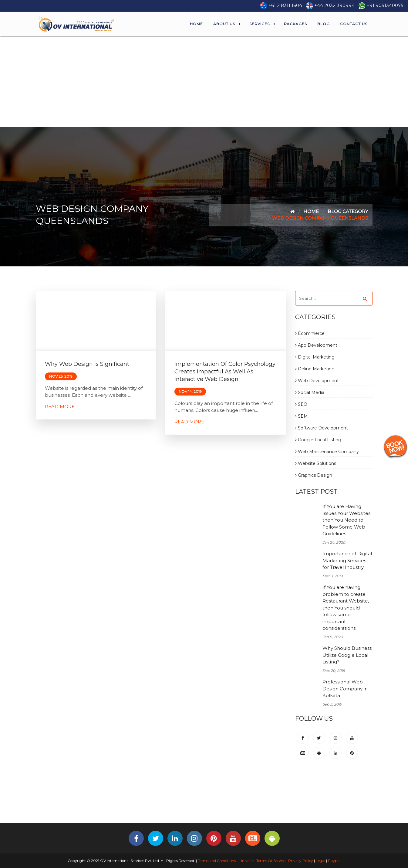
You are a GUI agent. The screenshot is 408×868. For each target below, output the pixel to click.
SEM (302, 416)
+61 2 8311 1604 (285, 5)
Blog (324, 24)
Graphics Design (314, 475)
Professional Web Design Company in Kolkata (345, 689)
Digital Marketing (315, 357)
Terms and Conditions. (217, 861)
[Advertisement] (204, 82)
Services (260, 24)
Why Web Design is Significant (87, 364)
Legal (320, 861)
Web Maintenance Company (327, 452)
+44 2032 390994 (334, 5)
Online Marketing (315, 369)
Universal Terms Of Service (262, 861)
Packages (295, 24)
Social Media (310, 392)
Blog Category (348, 211)
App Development (316, 345)
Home (196, 24)
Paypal (334, 861)
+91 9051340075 (385, 5)
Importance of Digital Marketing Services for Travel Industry (347, 560)
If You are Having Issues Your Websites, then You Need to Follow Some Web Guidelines (347, 520)
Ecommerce (310, 333)
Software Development (322, 428)
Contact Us (354, 24)
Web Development (317, 381)
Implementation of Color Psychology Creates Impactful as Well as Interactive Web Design (225, 372)
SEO (301, 404)
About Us (224, 24)
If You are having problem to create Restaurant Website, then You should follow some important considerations (346, 608)
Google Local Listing (318, 440)
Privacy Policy (301, 861)
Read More (60, 407)
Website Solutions (316, 463)
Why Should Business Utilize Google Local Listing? (347, 655)
